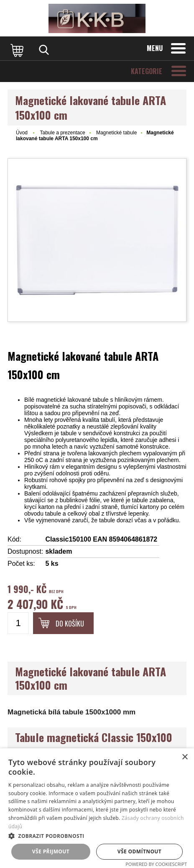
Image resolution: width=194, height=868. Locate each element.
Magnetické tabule (116, 133)
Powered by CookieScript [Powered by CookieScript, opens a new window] (156, 864)
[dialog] (97, 808)
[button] (97, 836)
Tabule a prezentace (62, 133)
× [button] (185, 757)
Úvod (22, 133)
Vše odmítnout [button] (139, 851)
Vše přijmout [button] (51, 851)
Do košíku (70, 624)
